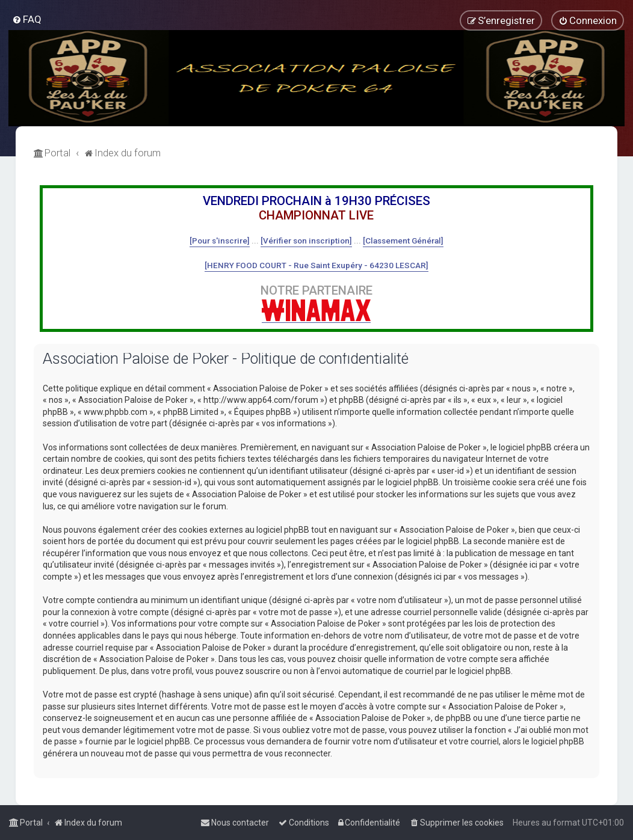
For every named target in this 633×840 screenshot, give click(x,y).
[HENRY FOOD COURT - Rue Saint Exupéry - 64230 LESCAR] (316, 265)
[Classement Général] (403, 241)
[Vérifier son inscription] (306, 241)
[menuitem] (27, 19)
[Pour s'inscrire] (220, 241)
